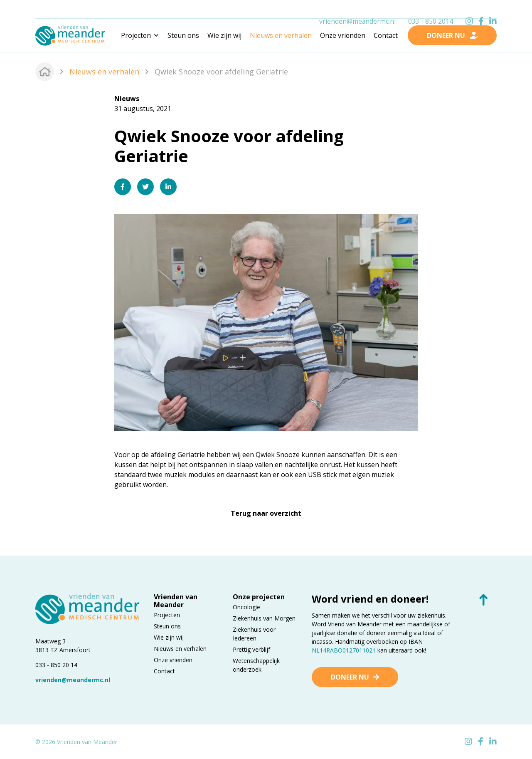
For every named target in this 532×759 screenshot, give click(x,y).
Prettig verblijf (251, 649)
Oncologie (246, 607)
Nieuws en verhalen (281, 35)
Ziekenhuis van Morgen (264, 618)
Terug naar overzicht (266, 513)
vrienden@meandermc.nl (357, 10)
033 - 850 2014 (431, 10)
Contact (386, 35)
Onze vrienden (343, 35)
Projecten (167, 615)
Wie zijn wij (224, 35)
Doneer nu (350, 677)
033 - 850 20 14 (56, 665)
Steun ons (183, 35)
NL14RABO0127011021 (344, 650)
